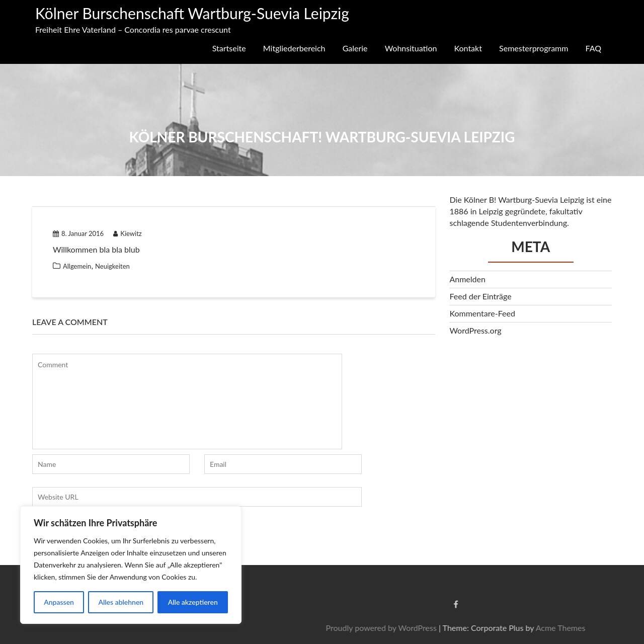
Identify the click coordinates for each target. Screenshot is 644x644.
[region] (131, 565)
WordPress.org (475, 330)
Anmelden (467, 279)
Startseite (229, 48)
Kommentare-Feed (482, 313)
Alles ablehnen (121, 602)
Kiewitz (127, 233)
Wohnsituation (411, 48)
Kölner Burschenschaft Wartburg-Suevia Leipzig (192, 13)
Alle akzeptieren (193, 602)
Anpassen (59, 602)
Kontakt (468, 48)
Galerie (355, 48)
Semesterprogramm (534, 48)
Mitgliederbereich (294, 48)
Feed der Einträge (480, 296)
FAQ (593, 48)
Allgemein (77, 266)
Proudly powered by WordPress (508, 628)
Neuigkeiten (112, 266)
